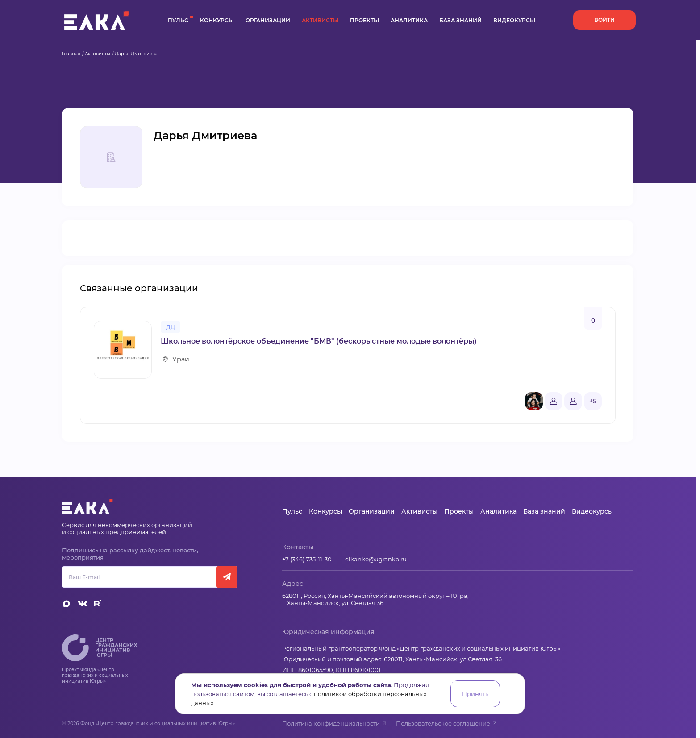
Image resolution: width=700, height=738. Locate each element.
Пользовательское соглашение (447, 723)
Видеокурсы (514, 20)
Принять (475, 694)
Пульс (178, 20)
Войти (604, 20)
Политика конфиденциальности (335, 723)
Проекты (365, 20)
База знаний (460, 20)
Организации (268, 20)
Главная (71, 54)
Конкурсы (217, 20)
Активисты (320, 20)
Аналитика (409, 20)
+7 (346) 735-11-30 (307, 559)
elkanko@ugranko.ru (376, 559)
